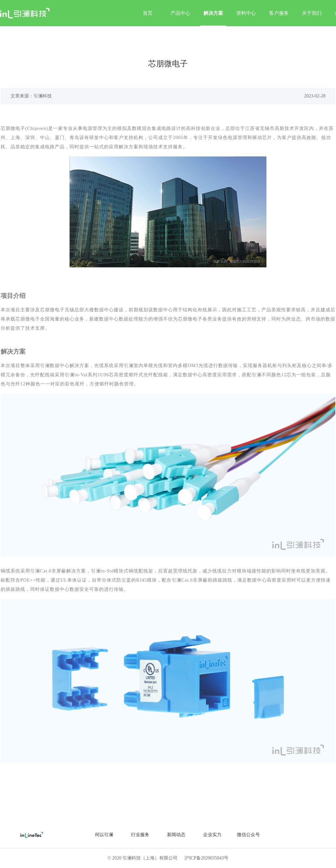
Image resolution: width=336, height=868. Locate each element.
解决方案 (213, 18)
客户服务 (279, 13)
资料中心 (246, 13)
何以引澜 (104, 835)
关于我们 (312, 13)
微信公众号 (248, 835)
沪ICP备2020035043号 (206, 858)
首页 (148, 13)
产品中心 (180, 13)
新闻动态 (176, 835)
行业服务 (140, 835)
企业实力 (212, 835)
